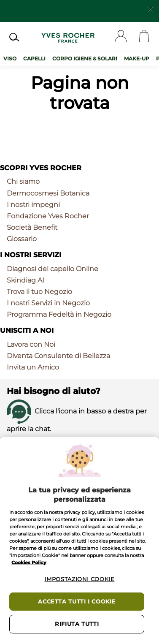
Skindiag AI (26, 280)
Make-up (137, 58)
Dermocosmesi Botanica (48, 193)
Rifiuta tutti (77, 624)
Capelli (34, 58)
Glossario (22, 239)
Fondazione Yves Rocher (48, 216)
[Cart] (144, 37)
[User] (121, 37)
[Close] (151, 8)
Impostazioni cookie (80, 579)
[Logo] (68, 37)
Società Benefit (32, 227)
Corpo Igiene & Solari (85, 58)
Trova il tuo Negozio (39, 292)
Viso (10, 58)
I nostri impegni (33, 205)
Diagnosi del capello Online (53, 269)
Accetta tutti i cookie (77, 602)
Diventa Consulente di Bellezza (58, 356)
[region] (79, 541)
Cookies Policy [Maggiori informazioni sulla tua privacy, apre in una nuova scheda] (29, 562)
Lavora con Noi (31, 344)
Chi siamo (23, 181)
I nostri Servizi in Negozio (48, 303)
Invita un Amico (33, 367)
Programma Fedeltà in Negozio (59, 314)
